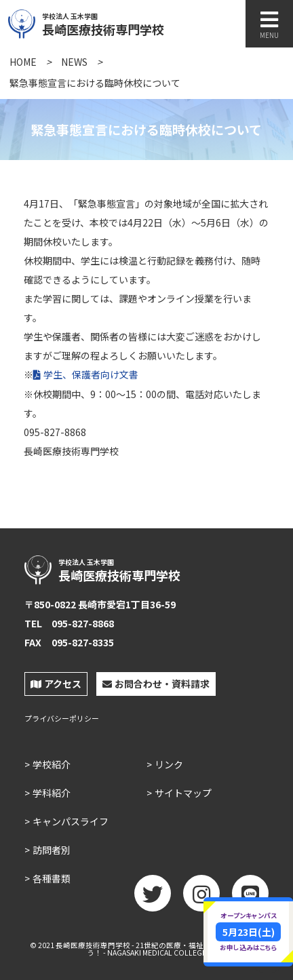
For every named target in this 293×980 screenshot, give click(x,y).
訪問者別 (52, 850)
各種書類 (52, 878)
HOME (23, 62)
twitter (153, 898)
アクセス (56, 684)
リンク (169, 764)
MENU (269, 25)
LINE (250, 898)
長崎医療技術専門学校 (134, 22)
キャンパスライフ (71, 821)
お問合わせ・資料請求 (156, 684)
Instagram (201, 898)
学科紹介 (52, 793)
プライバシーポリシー (62, 719)
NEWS (74, 62)
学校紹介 (52, 764)
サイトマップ (183, 793)
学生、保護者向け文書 (91, 374)
